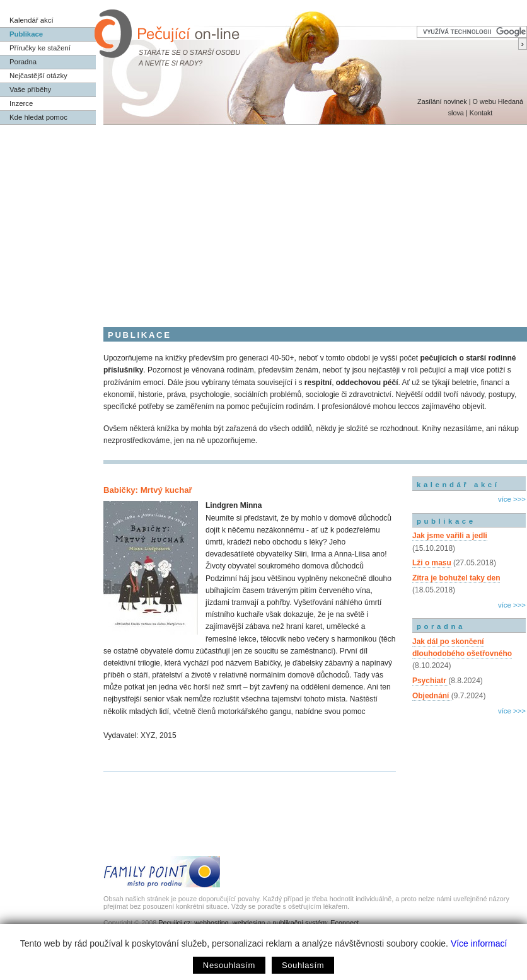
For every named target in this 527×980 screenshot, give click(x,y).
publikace (446, 521)
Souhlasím (303, 965)
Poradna (23, 62)
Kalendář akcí (32, 20)
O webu (484, 101)
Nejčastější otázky (38, 76)
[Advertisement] (263, 219)
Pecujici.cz (174, 923)
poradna (441, 626)
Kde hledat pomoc (38, 117)
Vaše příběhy (30, 89)
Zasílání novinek (442, 101)
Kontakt (481, 113)
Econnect (345, 923)
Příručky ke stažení (40, 48)
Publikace (26, 34)
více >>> (512, 499)
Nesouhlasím (229, 965)
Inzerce (21, 103)
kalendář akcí (458, 485)
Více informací (479, 943)
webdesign (249, 923)
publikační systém (299, 923)
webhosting (211, 923)
